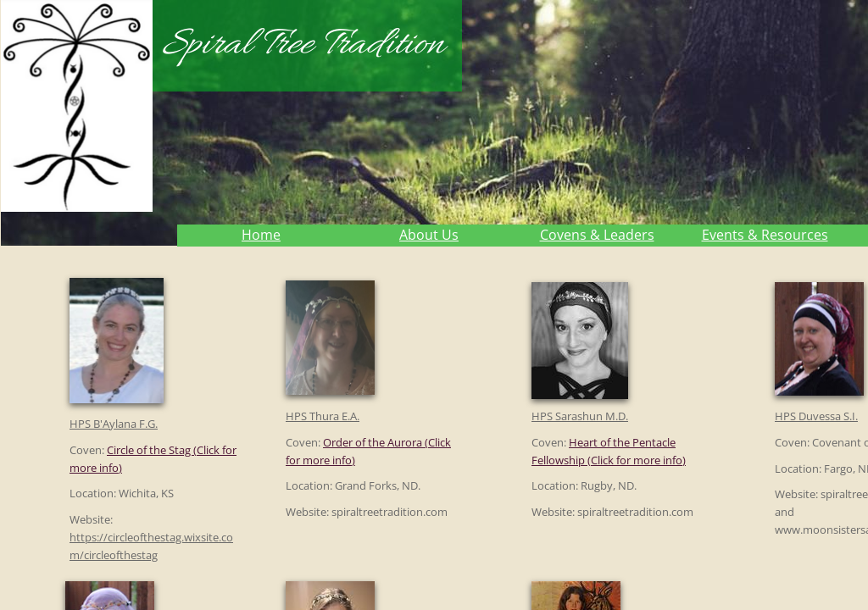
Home (261, 235)
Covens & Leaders (597, 235)
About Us (429, 235)
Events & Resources (765, 235)
